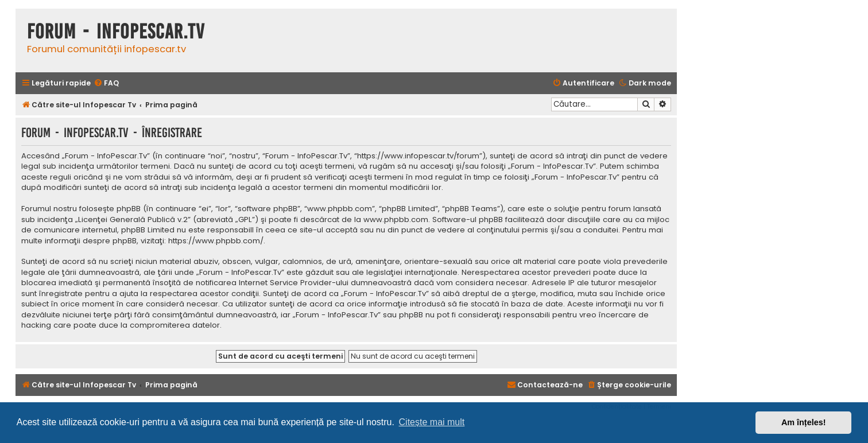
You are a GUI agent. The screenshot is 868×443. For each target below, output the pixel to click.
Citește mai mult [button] (432, 422)
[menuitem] (106, 83)
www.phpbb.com (396, 220)
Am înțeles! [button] (804, 422)
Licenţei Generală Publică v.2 (133, 220)
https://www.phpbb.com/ (216, 241)
